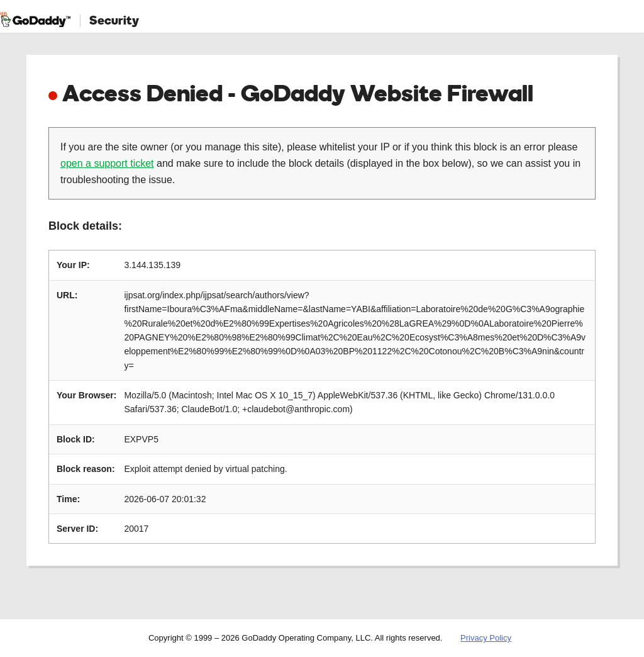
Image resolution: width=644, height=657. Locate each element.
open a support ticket (107, 163)
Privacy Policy (486, 638)
